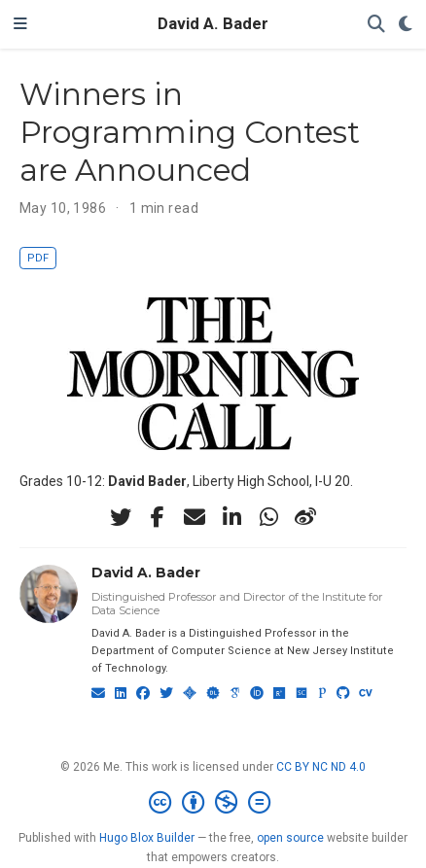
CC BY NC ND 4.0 (321, 767)
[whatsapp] (268, 517)
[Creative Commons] (213, 803)
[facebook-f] (158, 517)
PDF (38, 258)
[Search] (376, 25)
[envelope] (195, 517)
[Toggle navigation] (20, 24)
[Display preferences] (406, 25)
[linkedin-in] (231, 517)
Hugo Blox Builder (147, 838)
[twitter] (121, 517)
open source (290, 838)
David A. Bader (213, 24)
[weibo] (305, 517)
